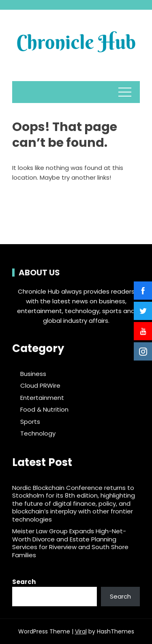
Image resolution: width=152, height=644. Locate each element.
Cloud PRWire (40, 386)
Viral (81, 631)
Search (24, 582)
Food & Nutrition (44, 410)
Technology (38, 434)
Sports (30, 422)
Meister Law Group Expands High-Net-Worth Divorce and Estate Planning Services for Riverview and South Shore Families (70, 543)
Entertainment (42, 398)
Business (33, 374)
